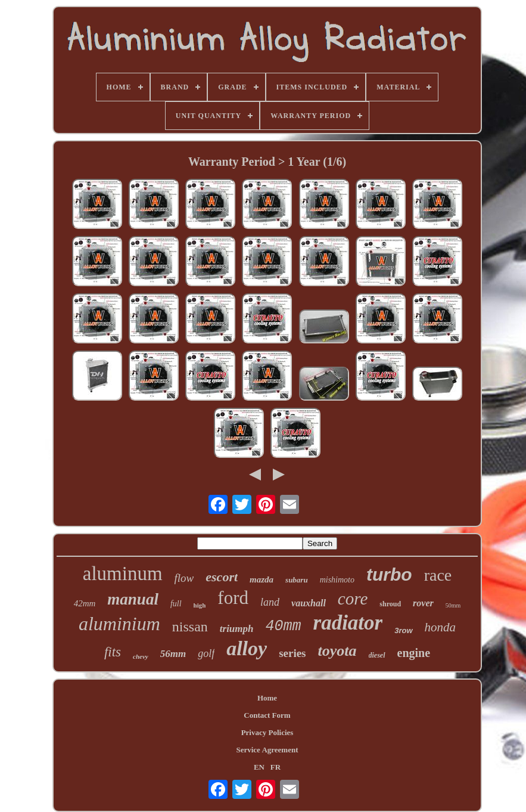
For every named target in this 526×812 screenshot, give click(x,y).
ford (233, 598)
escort (222, 577)
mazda (262, 579)
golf (206, 653)
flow (184, 578)
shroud (390, 604)
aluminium (119, 624)
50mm (453, 605)
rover (423, 603)
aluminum (123, 574)
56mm (173, 654)
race (438, 575)
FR (276, 767)
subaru (297, 580)
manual (133, 599)
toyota (337, 651)
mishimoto (337, 580)
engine (414, 653)
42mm (85, 603)
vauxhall (309, 603)
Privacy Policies (267, 732)
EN (259, 767)
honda (441, 627)
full (176, 604)
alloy (247, 648)
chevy (141, 656)
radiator (348, 623)
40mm (284, 626)
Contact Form (267, 715)
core (353, 599)
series (292, 653)
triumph (237, 629)
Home (267, 698)
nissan (190, 627)
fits (113, 652)
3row (403, 630)
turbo (389, 574)
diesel (377, 655)
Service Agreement (267, 750)
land (270, 602)
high (200, 605)
